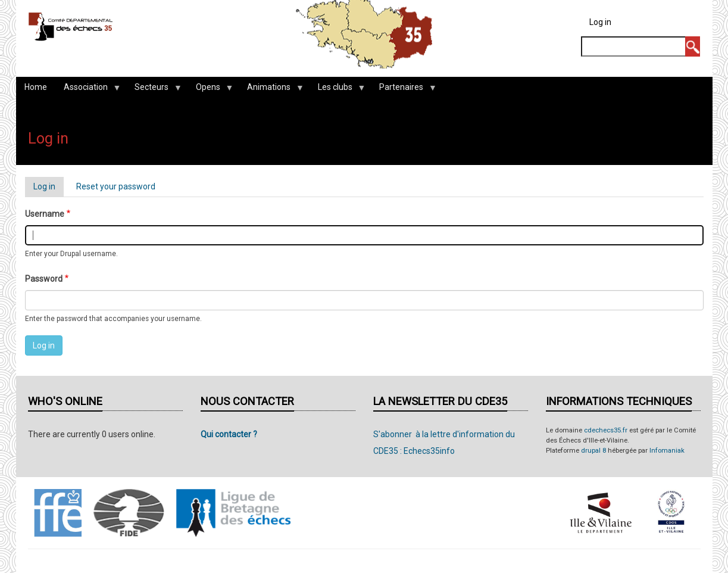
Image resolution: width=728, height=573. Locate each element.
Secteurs (154, 90)
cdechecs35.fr (606, 430)
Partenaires (403, 90)
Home (36, 87)
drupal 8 (593, 451)
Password (44, 279)
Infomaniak (667, 451)
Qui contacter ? (229, 434)
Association (88, 90)
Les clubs (337, 90)
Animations (271, 90)
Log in (600, 22)
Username (45, 214)
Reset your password (116, 186)
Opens (210, 90)
